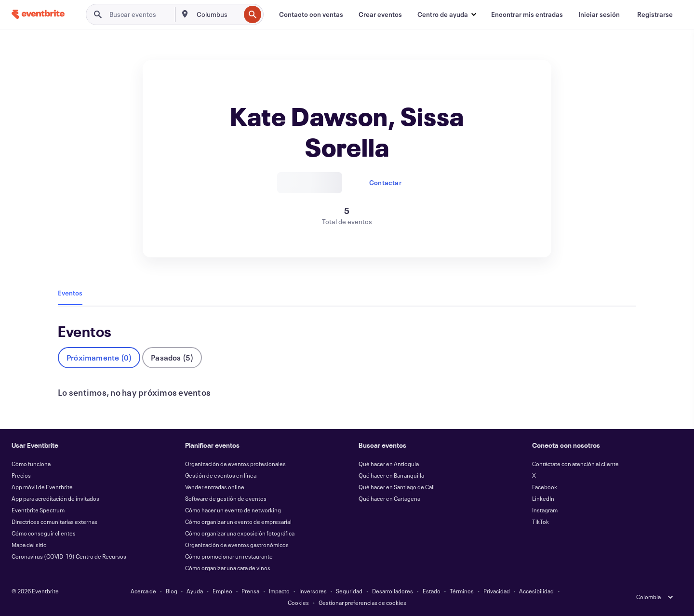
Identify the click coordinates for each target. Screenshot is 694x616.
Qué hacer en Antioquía (389, 464)
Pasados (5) (172, 357)
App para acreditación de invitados (55, 498)
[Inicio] (38, 14)
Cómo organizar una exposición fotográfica (240, 533)
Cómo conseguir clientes (44, 533)
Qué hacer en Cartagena (389, 498)
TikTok (541, 522)
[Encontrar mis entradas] (527, 14)
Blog (172, 591)
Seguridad (349, 591)
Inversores (313, 591)
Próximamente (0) (99, 357)
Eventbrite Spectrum (38, 510)
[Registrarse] (655, 14)
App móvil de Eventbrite (42, 487)
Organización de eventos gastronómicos (237, 545)
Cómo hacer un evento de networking (233, 510)
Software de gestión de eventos (226, 498)
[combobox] (218, 14)
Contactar (385, 182)
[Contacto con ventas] (311, 14)
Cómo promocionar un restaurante (229, 556)
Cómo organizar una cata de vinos (228, 568)
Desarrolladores (393, 591)
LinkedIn (543, 498)
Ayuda (195, 591)
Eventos (70, 293)
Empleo (222, 591)
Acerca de (143, 591)
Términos (462, 591)
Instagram (545, 510)
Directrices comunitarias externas (54, 522)
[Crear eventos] (380, 14)
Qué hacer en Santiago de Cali (397, 487)
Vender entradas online (215, 487)
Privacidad (497, 591)
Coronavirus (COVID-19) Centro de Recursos (69, 556)
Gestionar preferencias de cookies (362, 603)
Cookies (298, 603)
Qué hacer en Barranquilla (391, 475)
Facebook (545, 487)
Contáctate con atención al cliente (575, 464)
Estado (432, 591)
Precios (21, 475)
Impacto (279, 591)
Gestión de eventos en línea (221, 475)
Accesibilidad (536, 591)
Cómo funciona (31, 464)
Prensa (250, 591)
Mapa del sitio (29, 545)
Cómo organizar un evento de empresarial (238, 522)
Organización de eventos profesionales (235, 464)
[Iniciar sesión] (599, 14)
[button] (447, 14)
